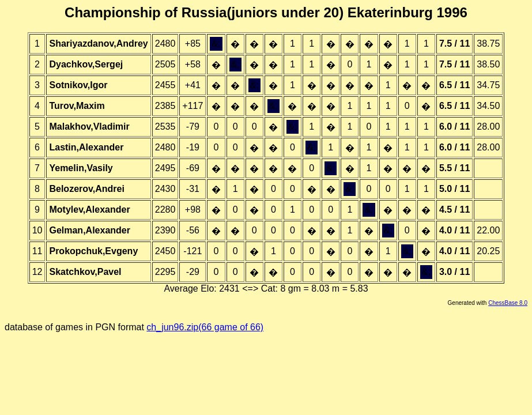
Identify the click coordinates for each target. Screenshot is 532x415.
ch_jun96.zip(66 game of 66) (205, 327)
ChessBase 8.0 (508, 303)
